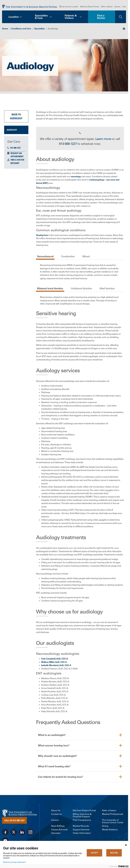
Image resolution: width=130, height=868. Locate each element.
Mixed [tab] (86, 256)
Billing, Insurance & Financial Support (82, 815)
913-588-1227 (14, 148)
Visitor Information (82, 833)
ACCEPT (95, 853)
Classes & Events (59, 830)
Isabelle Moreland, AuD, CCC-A (56, 665)
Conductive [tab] (68, 256)
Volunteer (56, 833)
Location (14, 17)
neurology (76, 176)
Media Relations (110, 830)
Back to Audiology (16, 116)
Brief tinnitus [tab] (107, 288)
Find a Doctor (101, 17)
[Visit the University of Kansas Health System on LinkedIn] (22, 832)
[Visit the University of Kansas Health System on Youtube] (5, 840)
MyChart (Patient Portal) (90, 7)
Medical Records (81, 826)
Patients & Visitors (71, 17)
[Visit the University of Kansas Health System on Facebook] (5, 832)
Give (124, 7)
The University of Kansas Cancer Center (113, 821)
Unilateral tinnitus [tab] (81, 288)
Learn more (103, 139)
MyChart (15, 163)
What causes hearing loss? (54, 745)
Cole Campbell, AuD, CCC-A (55, 659)
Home (5, 29)
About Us (56, 810)
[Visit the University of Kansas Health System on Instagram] (30, 832)
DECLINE (114, 853)
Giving (105, 826)
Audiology (12, 130)
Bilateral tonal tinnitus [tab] (50, 288)
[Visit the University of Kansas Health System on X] (14, 832)
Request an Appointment (17, 155)
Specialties (40, 29)
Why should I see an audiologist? (57, 756)
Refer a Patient (107, 7)
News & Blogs (58, 826)
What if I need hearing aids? (54, 766)
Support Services (81, 830)
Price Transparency (82, 820)
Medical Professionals (113, 814)
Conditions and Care (21, 29)
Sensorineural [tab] (45, 256)
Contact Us (56, 814)
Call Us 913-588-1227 (14, 820)
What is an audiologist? (52, 735)
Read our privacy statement (14, 862)
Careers (117, 7)
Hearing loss (42, 235)
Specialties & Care (41, 17)
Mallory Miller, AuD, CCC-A (54, 662)
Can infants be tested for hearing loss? (61, 777)
